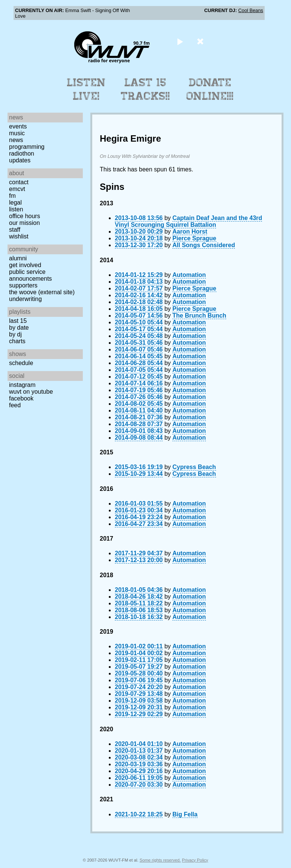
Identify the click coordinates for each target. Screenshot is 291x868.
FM (12, 196)
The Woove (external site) (42, 292)
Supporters (23, 285)
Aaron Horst (190, 232)
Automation (189, 275)
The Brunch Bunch (199, 316)
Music (17, 133)
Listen (16, 209)
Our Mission (24, 223)
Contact (19, 182)
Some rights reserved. (160, 860)
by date (19, 328)
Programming (27, 147)
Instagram (22, 385)
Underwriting (25, 299)
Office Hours (24, 216)
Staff (15, 230)
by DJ (15, 334)
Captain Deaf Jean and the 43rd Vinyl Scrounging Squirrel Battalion (188, 221)
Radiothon (22, 154)
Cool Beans (251, 10)
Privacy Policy (195, 860)
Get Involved (25, 265)
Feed (15, 405)
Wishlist (19, 236)
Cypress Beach (194, 467)
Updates (20, 160)
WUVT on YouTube (31, 392)
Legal (15, 202)
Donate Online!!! (210, 89)
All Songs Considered (204, 245)
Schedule (21, 363)
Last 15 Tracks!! (145, 89)
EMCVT (17, 189)
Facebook (21, 398)
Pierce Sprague (194, 238)
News (16, 140)
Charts (17, 341)
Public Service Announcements (30, 275)
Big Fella (185, 814)
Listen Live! (86, 89)
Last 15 (18, 321)
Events (18, 126)
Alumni (18, 258)
